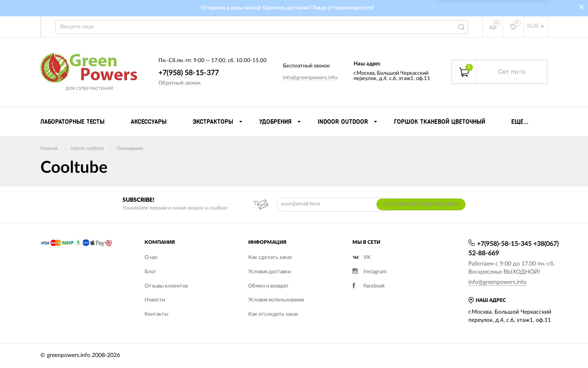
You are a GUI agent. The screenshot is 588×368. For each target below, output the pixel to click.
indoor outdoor (87, 148)
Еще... (520, 122)
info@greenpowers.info (310, 78)
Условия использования (276, 300)
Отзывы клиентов (166, 286)
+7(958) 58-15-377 (189, 73)
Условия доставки (269, 272)
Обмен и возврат (268, 286)
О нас (151, 258)
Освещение (130, 148)
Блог (150, 272)
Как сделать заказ (270, 258)
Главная (49, 148)
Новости (155, 300)
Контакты (156, 314)
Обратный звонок (180, 83)
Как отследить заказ (273, 314)
